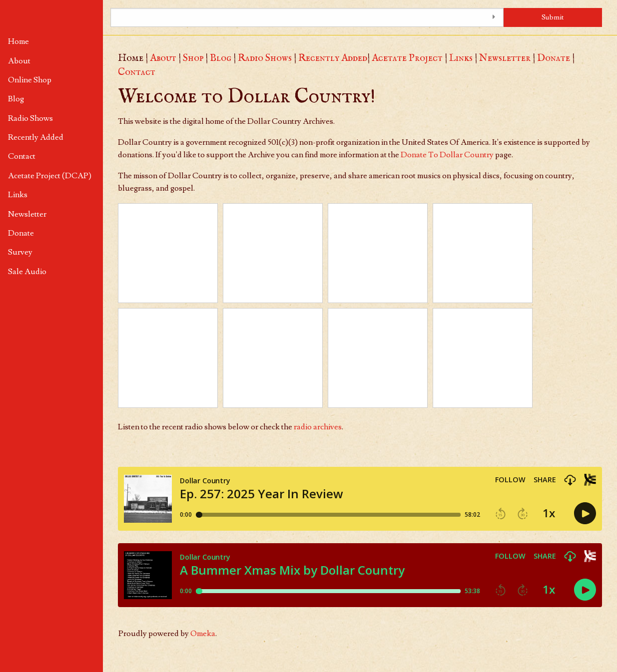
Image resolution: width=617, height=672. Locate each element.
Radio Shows (30, 118)
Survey (20, 252)
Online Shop (30, 80)
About (19, 61)
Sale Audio (27, 272)
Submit (553, 17)
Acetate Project (407, 58)
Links (18, 195)
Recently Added (36, 137)
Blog (16, 99)
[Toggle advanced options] (494, 17)
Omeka (203, 634)
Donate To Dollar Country (447, 155)
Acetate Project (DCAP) (50, 176)
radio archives (318, 427)
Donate (21, 233)
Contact (22, 156)
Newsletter (27, 214)
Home (18, 41)
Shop (193, 58)
